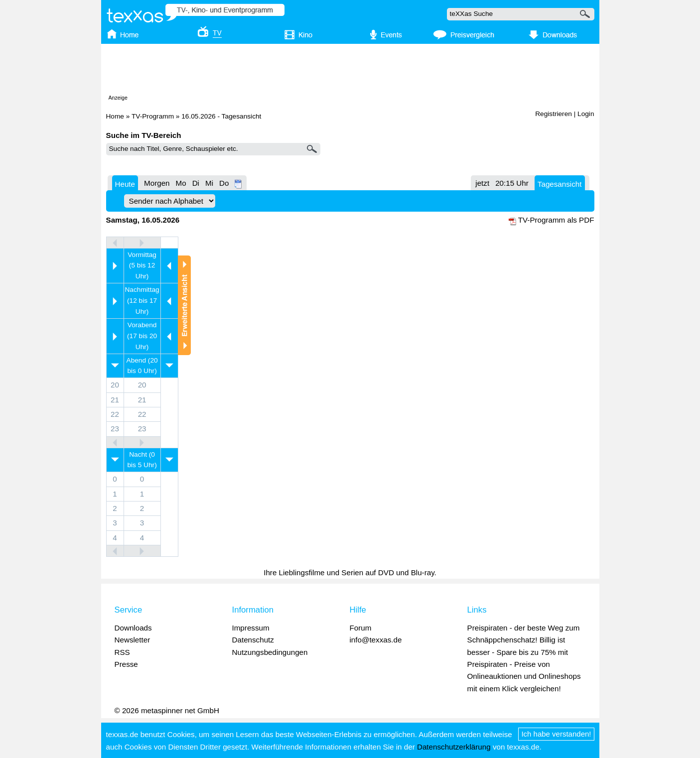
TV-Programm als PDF (556, 220)
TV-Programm (153, 116)
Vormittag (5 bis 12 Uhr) (142, 266)
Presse (126, 664)
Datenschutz (253, 640)
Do (224, 183)
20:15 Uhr (512, 183)
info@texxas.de (376, 640)
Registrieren (554, 114)
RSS (122, 652)
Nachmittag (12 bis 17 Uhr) (142, 301)
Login (586, 114)
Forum (361, 628)
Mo (181, 183)
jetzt (482, 183)
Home (115, 116)
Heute (125, 184)
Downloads (133, 628)
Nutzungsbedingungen (270, 652)
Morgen (157, 183)
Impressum (251, 628)
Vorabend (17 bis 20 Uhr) (142, 336)
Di (196, 183)
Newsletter (133, 640)
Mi (209, 183)
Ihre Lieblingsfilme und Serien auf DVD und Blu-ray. (350, 572)
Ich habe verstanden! (556, 734)
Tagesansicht (560, 184)
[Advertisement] (350, 71)
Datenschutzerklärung (454, 747)
